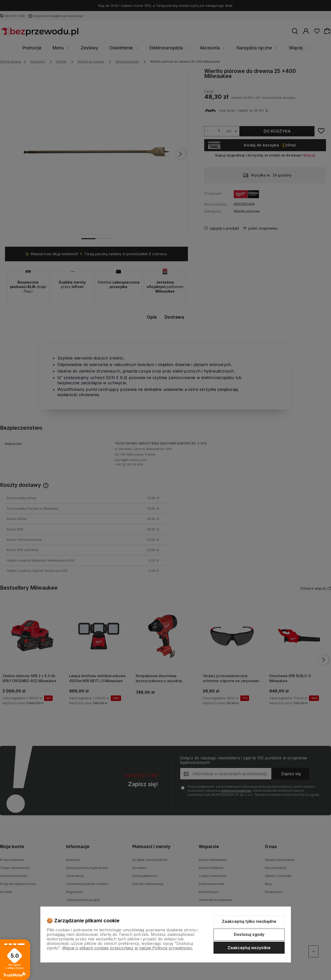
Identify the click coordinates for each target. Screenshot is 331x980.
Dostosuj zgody (249, 934)
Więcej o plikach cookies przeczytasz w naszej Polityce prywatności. (128, 948)
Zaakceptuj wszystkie (249, 948)
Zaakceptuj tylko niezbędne (249, 921)
